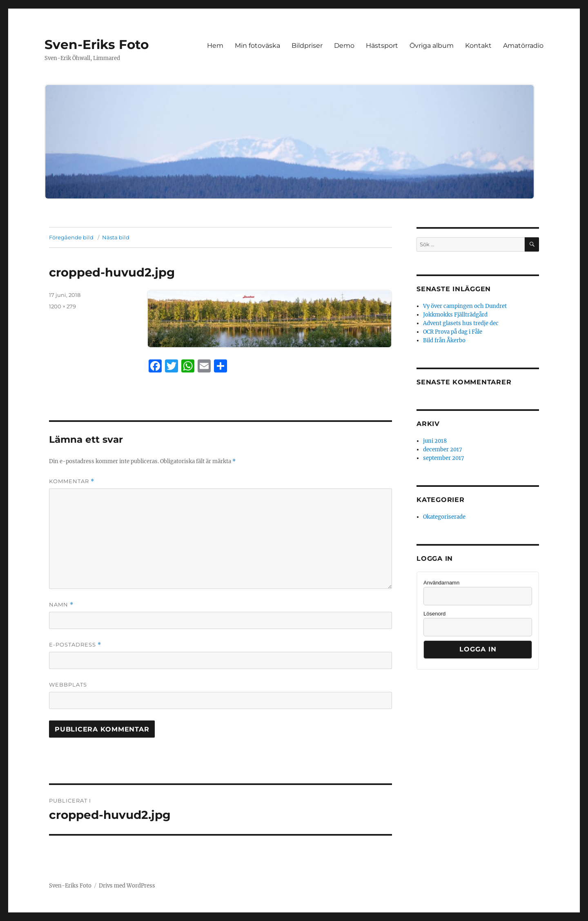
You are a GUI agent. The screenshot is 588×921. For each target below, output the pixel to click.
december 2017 (443, 449)
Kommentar (72, 481)
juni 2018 (435, 441)
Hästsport (382, 46)
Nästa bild (116, 237)
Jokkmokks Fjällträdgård (455, 315)
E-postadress (75, 645)
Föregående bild (71, 237)
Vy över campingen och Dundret (465, 306)
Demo (344, 46)
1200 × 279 (62, 306)
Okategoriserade (444, 517)
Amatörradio (523, 46)
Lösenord (434, 614)
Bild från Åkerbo (444, 340)
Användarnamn (441, 583)
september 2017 (444, 458)
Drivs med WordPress (127, 886)
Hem (215, 46)
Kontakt (478, 46)
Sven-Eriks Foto (97, 45)
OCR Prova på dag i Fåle (453, 332)
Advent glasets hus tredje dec (461, 323)
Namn (61, 605)
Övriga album (432, 46)
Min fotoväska (257, 46)
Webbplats (68, 685)
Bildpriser (307, 46)
